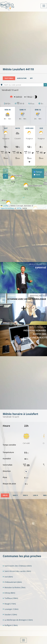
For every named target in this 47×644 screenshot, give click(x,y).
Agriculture (22, 78)
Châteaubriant (12, 582)
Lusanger (11, 609)
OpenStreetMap (7, 208)
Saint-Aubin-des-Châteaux (17, 566)
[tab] (5, 495)
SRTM (19, 208)
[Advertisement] (23, 38)
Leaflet (5, 206)
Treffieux (10, 598)
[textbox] (25, 85)
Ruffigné (10, 625)
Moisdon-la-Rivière (14, 587)
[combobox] (25, 85)
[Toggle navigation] (44, 6)
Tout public (9, 78)
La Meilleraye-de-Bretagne (18, 620)
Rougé (9, 604)
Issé (8, 577)
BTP (31, 78)
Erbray (9, 593)
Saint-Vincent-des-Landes (17, 571)
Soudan (10, 615)
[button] (13, 179)
